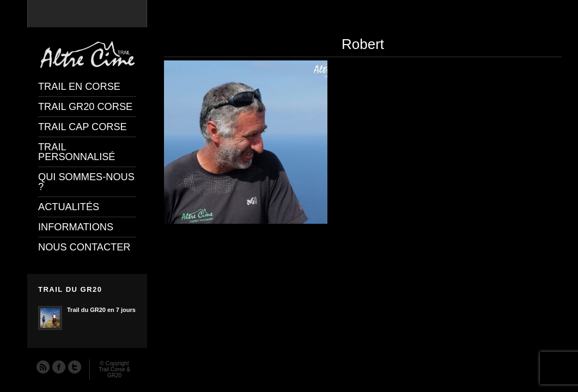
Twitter (74, 366)
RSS (42, 366)
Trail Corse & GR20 (114, 372)
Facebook (58, 366)
